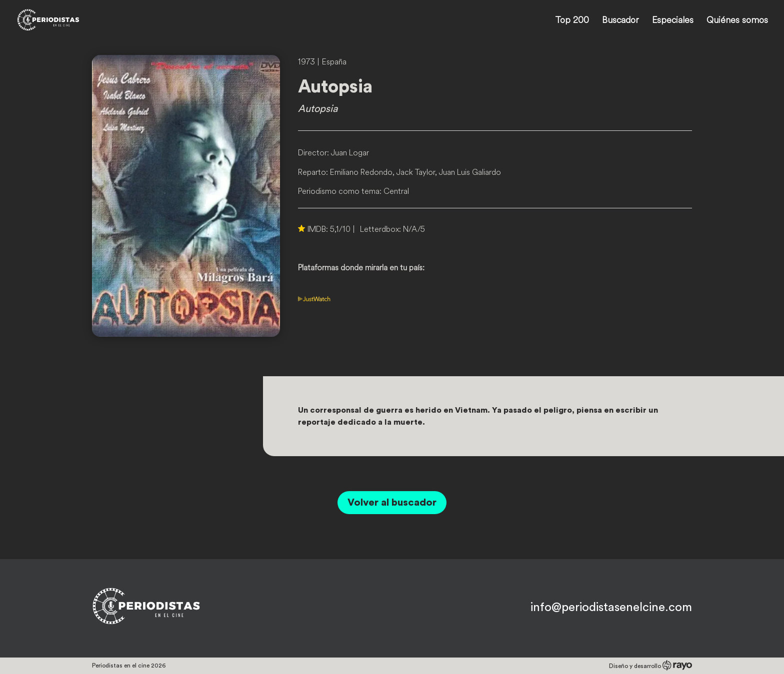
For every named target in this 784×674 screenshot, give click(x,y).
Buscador (620, 21)
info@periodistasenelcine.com (611, 608)
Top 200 (572, 21)
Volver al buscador (392, 503)
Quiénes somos (737, 21)
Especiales (673, 21)
